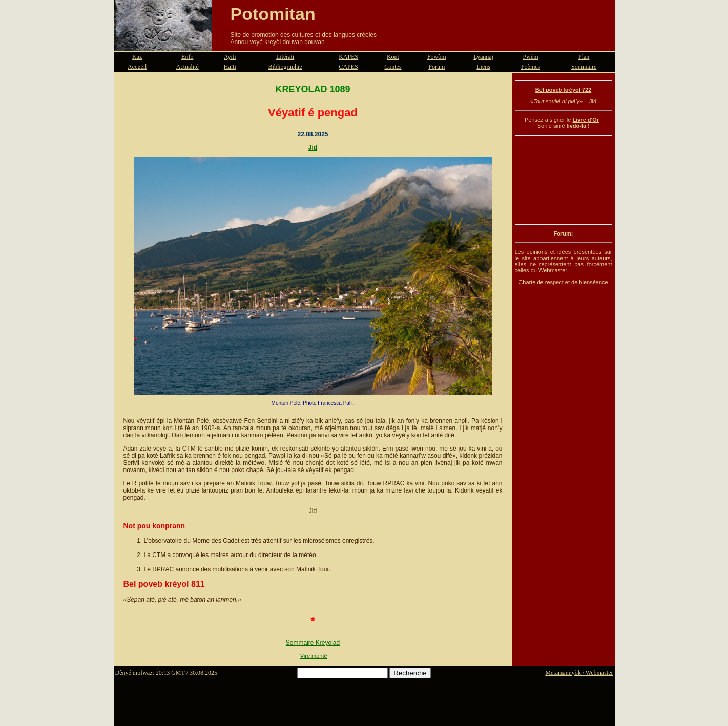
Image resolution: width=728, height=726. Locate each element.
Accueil (137, 67)
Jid (313, 147)
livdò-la (577, 126)
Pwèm (531, 57)
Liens (483, 67)
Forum (436, 67)
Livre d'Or (586, 120)
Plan (584, 57)
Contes (393, 67)
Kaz (137, 57)
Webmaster (553, 270)
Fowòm (437, 57)
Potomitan (273, 14)
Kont (393, 57)
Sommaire (584, 67)
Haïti (230, 67)
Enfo (187, 57)
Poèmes (531, 67)
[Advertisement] (564, 180)
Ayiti (230, 57)
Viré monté (314, 656)
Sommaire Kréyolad (313, 643)
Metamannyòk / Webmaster (579, 673)
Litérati (285, 57)
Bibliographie (285, 67)
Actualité (188, 67)
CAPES (348, 67)
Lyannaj (483, 57)
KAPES (348, 57)
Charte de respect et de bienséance (563, 282)
